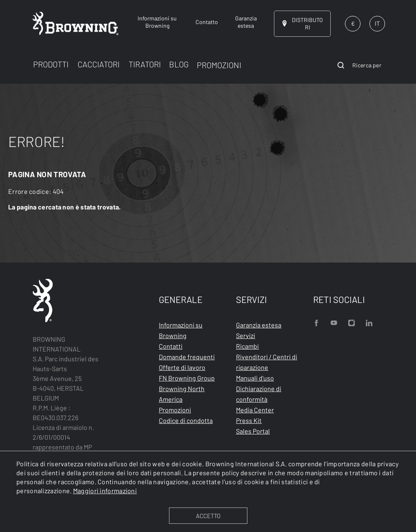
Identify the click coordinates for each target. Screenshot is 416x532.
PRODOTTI (51, 64)
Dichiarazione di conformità (259, 394)
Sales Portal (253, 431)
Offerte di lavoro (182, 367)
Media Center (255, 410)
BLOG (179, 64)
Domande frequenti (187, 357)
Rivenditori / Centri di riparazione (267, 362)
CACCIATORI (99, 64)
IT (377, 23)
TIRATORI (145, 64)
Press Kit (249, 420)
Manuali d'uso (255, 378)
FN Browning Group (187, 378)
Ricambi (247, 346)
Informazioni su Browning (181, 330)
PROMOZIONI (219, 65)
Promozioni (175, 410)
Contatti (171, 346)
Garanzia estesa (259, 325)
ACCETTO (208, 516)
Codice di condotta (186, 420)
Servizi (246, 335)
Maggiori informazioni (105, 491)
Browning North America (182, 394)
